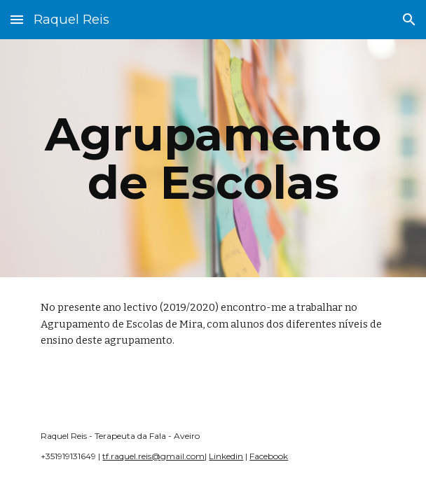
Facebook (269, 456)
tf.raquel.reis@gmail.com (153, 456)
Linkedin (226, 456)
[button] (17, 19)
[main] (213, 158)
